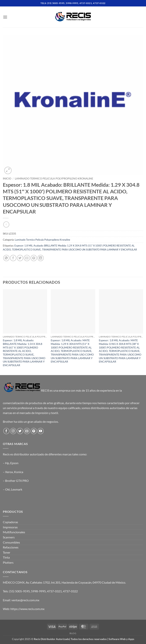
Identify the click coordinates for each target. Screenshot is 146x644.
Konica (19, 472)
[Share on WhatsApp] (6, 258)
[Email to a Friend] (27, 258)
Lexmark (17, 489)
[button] (5, 17)
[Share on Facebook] (13, 258)
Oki (8, 489)
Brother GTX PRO (17, 481)
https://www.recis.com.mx (27, 609)
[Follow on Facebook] (6, 431)
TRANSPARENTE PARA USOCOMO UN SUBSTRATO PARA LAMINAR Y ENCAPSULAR (89, 250)
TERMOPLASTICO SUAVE (26, 250)
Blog (73, 633)
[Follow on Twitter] (20, 431)
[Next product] (6, 224)
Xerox (9, 472)
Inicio (7, 179)
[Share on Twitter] (20, 258)
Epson (14, 463)
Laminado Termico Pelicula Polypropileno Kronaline (54, 179)
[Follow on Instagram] (13, 431)
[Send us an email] (27, 431)
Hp (7, 463)
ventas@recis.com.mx (25, 600)
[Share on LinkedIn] (41, 258)
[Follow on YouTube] (41, 431)
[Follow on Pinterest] (34, 431)
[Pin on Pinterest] (34, 258)
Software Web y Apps (121, 639)
